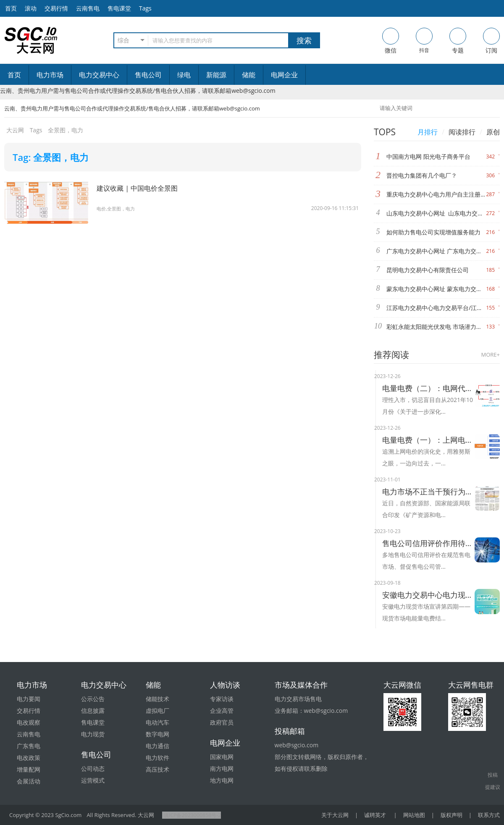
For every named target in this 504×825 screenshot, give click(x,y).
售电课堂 (119, 8)
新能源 (216, 75)
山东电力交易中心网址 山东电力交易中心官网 (436, 213)
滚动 (31, 8)
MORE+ (491, 355)
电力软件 (157, 758)
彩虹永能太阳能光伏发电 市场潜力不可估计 (436, 327)
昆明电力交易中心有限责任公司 (428, 270)
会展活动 (29, 781)
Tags (145, 8)
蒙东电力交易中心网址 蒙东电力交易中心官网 (436, 289)
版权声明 (451, 815)
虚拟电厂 (157, 711)
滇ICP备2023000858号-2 (193, 815)
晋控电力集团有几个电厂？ (422, 175)
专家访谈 (222, 699)
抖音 (424, 41)
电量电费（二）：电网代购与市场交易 (428, 388)
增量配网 (29, 769)
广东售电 (29, 746)
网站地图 (414, 815)
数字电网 (157, 734)
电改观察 (29, 722)
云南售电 (88, 8)
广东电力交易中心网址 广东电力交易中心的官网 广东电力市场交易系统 (436, 251)
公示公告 (93, 699)
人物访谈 (225, 685)
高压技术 (157, 769)
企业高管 (222, 711)
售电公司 (148, 75)
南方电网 (222, 769)
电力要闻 (29, 699)
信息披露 (93, 711)
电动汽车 (157, 722)
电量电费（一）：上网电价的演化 (428, 440)
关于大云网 (335, 815)
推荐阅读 (391, 355)
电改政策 (29, 758)
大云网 (15, 130)
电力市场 (50, 75)
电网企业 (284, 75)
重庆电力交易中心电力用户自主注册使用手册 (436, 194)
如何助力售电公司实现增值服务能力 (433, 232)
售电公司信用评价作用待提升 (428, 543)
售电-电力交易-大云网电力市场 (31, 40)
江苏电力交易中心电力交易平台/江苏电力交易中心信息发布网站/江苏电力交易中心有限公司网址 (436, 308)
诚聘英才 (375, 815)
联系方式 (489, 815)
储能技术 (157, 699)
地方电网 (222, 780)
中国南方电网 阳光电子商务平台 (428, 156)
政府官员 (222, 722)
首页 (14, 75)
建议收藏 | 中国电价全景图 (142, 188)
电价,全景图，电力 (117, 209)
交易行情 (56, 8)
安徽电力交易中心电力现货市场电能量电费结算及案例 (428, 595)
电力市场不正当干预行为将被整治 (428, 491)
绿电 (184, 75)
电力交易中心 (99, 75)
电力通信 (157, 746)
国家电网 (222, 757)
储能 (249, 75)
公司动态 (93, 769)
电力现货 (93, 734)
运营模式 (93, 780)
